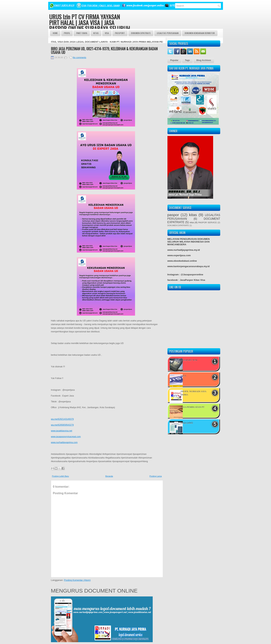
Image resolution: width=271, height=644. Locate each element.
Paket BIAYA (82, 33)
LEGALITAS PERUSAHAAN (168, 33)
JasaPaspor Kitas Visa (192, 280)
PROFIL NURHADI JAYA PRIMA (194, 393)
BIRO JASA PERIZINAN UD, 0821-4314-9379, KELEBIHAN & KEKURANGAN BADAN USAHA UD (104, 50)
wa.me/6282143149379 (62, 419)
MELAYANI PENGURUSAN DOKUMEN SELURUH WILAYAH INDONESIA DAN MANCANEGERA (189, 242)
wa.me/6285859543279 (62, 425)
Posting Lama (156, 476)
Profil (67, 33)
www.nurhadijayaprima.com (64, 442)
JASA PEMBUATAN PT (193, 407)
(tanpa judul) (187, 423)
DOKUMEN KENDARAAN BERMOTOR (200, 33)
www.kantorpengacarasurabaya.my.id (189, 266)
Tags (187, 60)
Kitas (96, 33)
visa (192, 222)
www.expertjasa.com (179, 255)
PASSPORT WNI (189, 360)
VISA (107, 33)
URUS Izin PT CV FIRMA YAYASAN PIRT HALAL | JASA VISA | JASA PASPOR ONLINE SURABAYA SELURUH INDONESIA (90, 25)
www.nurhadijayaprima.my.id (184, 250)
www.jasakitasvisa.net (62, 431)
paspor (173, 215)
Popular (174, 60)
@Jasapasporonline (192, 275)
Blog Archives (204, 60)
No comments (80, 58)
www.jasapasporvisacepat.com (66, 437)
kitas (193, 215)
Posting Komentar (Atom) (77, 580)
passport (120, 33)
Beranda (109, 476)
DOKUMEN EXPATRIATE (141, 33)
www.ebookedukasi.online (182, 261)
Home (55, 33)
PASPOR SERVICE (208, 222)
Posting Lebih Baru (61, 476)
